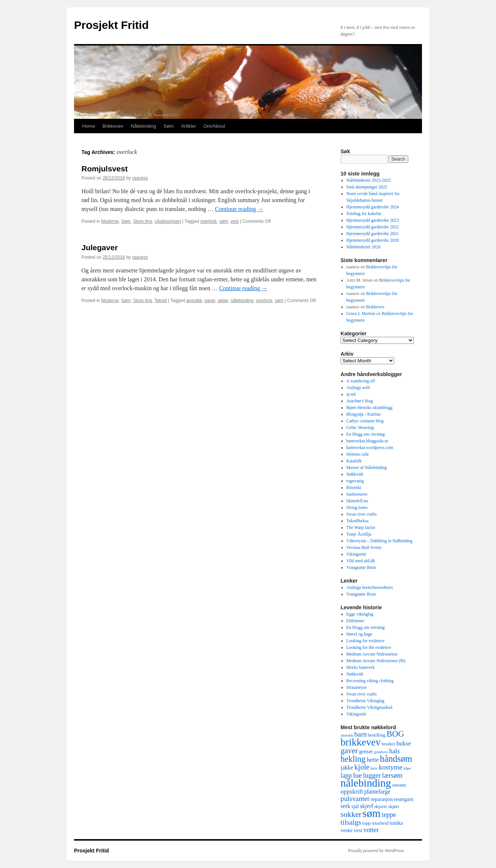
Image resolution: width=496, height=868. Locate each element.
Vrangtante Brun (361, 567)
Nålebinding (143, 126)
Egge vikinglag (360, 614)
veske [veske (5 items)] (347, 830)
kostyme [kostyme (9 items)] (391, 767)
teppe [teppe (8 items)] (389, 815)
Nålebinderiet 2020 (363, 247)
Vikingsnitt (356, 554)
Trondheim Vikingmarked (369, 707)
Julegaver (100, 247)
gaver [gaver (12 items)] (349, 751)
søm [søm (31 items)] (371, 813)
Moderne (110, 221)
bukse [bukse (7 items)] (404, 743)
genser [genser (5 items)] (366, 751)
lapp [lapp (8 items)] (346, 775)
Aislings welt (358, 388)
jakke (223, 301)
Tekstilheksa (358, 521)
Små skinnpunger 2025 (367, 187)
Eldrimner (356, 621)
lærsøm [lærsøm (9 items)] (392, 775)
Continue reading (239, 209)
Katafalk (354, 461)
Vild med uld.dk (361, 561)
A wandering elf (361, 381)
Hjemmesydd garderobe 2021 (373, 234)
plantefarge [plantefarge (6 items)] (377, 792)
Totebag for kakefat (364, 214)
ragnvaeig (355, 481)
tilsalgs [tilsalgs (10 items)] (351, 822)
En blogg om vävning (366, 434)
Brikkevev (113, 126)
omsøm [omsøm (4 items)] (399, 785)
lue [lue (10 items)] (358, 775)
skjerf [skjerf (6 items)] (366, 806)
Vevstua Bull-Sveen (364, 547)
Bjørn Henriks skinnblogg (370, 408)
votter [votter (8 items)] (371, 830)
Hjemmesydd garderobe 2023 (373, 220)
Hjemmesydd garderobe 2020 (373, 240)
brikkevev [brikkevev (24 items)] (361, 742)
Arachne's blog (360, 401)
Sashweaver (357, 494)
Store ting (142, 221)
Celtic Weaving (360, 428)
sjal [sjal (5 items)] (355, 806)
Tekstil (160, 301)
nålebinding (242, 301)
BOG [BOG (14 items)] (395, 734)
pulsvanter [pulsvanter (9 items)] (355, 799)
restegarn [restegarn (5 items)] (404, 799)
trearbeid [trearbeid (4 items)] (380, 823)
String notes (357, 507)
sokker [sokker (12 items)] (351, 814)
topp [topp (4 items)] (367, 823)
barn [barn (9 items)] (361, 734)
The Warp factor (361, 527)
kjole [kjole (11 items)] (362, 767)
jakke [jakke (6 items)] (347, 768)
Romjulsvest (105, 169)
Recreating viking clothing (370, 681)
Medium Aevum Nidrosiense (372, 654)
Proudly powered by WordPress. (376, 851)
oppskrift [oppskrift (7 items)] (352, 792)
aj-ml (351, 394)
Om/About (215, 126)
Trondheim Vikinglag (366, 701)
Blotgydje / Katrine (364, 414)
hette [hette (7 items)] (373, 760)
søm (224, 221)
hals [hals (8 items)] (394, 751)
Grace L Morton (361, 314)
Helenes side (358, 454)
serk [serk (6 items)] (345, 806)
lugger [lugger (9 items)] (372, 775)
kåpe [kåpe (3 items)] (407, 768)
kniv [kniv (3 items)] (374, 768)
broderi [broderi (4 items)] (388, 744)
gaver (210, 301)
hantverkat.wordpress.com (370, 448)
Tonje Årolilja (359, 534)
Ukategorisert (168, 221)
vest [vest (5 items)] (358, 830)
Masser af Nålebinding (367, 467)
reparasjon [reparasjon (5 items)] (382, 799)
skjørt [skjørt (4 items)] (394, 807)
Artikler (188, 126)
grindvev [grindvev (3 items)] (381, 752)
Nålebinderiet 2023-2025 (369, 180)
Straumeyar (357, 687)
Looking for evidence (366, 641)
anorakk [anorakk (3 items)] (347, 735)
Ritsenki (354, 487)
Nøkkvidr (355, 474)
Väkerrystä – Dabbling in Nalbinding (380, 541)
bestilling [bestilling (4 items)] (377, 735)
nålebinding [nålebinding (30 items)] (366, 783)
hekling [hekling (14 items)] (353, 759)
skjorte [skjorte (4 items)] (381, 807)
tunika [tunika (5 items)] (396, 823)
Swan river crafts (362, 514)
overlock (209, 221)
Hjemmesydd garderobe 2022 (373, 227)
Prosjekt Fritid (111, 25)
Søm (169, 126)
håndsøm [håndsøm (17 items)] (396, 759)
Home (89, 126)
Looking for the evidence (369, 647)
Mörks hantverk (361, 667)
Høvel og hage (359, 634)
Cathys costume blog (365, 421)
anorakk (194, 301)
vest (235, 221)
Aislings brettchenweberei (370, 587)
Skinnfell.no (357, 501)
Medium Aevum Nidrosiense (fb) (376, 661)
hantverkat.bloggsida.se (367, 441)
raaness (140, 178)
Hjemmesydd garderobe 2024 (373, 207)
